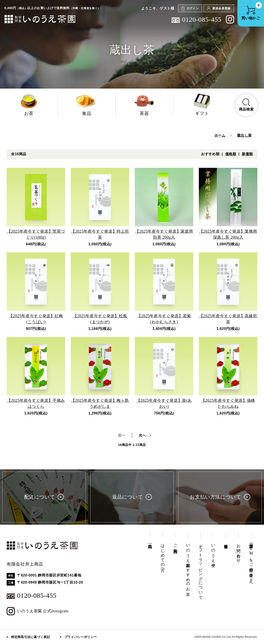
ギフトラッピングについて (201, 570)
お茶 (29, 105)
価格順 (231, 154)
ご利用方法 (175, 544)
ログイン (190, 8)
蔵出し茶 (244, 135)
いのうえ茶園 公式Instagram (38, 611)
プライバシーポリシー (81, 637)
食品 (87, 105)
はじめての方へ (163, 556)
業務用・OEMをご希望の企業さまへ (251, 563)
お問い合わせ (239, 551)
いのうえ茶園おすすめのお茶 (188, 565)
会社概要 (226, 542)
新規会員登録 (219, 8)
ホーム (220, 135)
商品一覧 (150, 542)
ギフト (202, 105)
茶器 (144, 105)
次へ (142, 435)
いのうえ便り (213, 553)
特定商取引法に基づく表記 (31, 637)
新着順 (247, 154)
